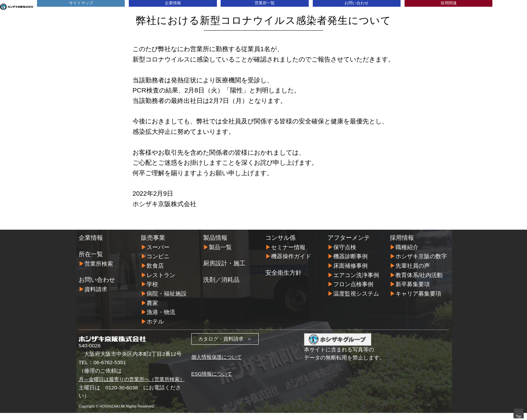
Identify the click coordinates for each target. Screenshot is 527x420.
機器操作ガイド (291, 256)
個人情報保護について (218, 356)
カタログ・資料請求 (221, 337)
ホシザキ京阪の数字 (421, 256)
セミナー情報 (288, 247)
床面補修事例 (350, 265)
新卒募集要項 (413, 284)
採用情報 (402, 238)
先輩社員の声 (413, 265)
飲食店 (155, 265)
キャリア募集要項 (418, 293)
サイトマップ (81, 3)
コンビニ (158, 256)
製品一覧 (220, 247)
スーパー (158, 247)
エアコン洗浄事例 (356, 275)
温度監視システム (356, 293)
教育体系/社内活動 (419, 275)
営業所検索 (99, 264)
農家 (152, 302)
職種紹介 (407, 247)
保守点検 (345, 247)
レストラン (161, 275)
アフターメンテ (349, 238)
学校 (152, 284)
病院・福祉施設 (167, 293)
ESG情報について (213, 372)
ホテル (155, 320)
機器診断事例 (350, 256)
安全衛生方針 (284, 272)
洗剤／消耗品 (221, 280)
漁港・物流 (161, 311)
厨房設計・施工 (224, 263)
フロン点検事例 (353, 284)
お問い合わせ (356, 3)
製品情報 (215, 238)
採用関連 (449, 3)
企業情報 (173, 3)
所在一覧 (91, 254)
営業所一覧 (265, 3)
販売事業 (153, 238)
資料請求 (96, 289)
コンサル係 (280, 238)
